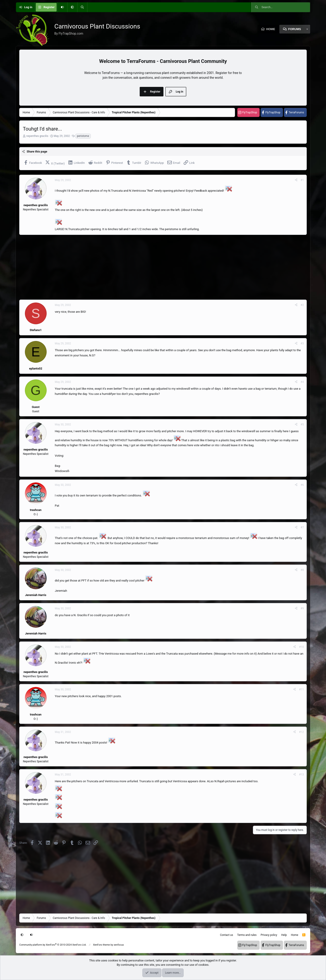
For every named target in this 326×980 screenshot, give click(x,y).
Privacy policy (269, 935)
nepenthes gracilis (37, 136)
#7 (302, 527)
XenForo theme (102, 945)
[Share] (296, 180)
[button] (72, 7)
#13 (301, 775)
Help (284, 935)
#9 (302, 608)
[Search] (82, 7)
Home (271, 29)
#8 (302, 570)
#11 (301, 689)
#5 (302, 424)
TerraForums (296, 112)
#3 (302, 343)
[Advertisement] (155, 267)
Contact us (227, 935)
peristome (83, 136)
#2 (302, 305)
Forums (295, 29)
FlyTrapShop (249, 112)
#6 (302, 485)
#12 (301, 732)
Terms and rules (247, 935)
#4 (302, 382)
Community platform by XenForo (53, 945)
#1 (302, 180)
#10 (301, 647)
